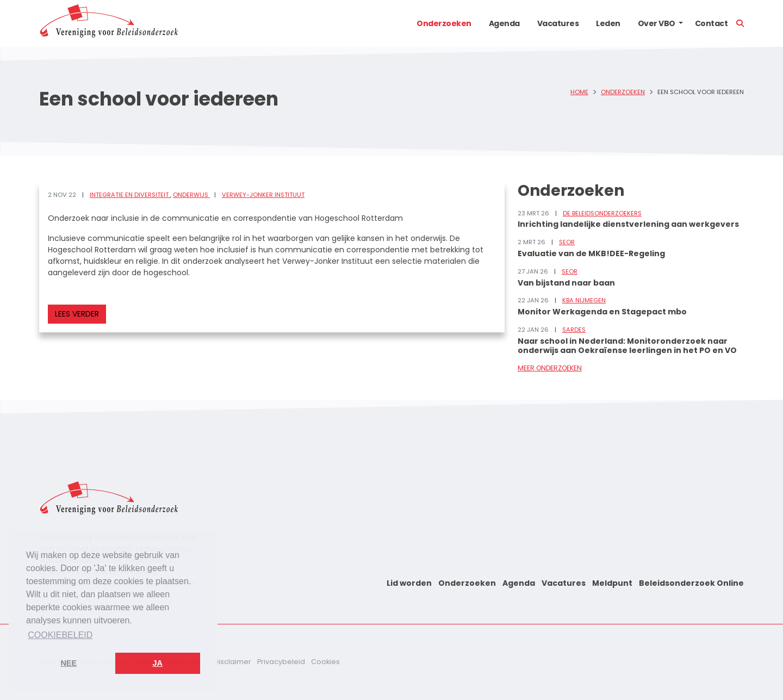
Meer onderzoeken (550, 368)
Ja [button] (158, 663)
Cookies (325, 662)
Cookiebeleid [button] (60, 635)
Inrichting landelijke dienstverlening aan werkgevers (628, 224)
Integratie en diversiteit (130, 195)
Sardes (574, 330)
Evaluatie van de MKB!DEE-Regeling (591, 253)
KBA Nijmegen (584, 300)
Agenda (504, 23)
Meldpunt (612, 583)
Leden (608, 23)
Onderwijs (191, 195)
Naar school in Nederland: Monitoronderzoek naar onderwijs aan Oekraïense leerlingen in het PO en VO (627, 346)
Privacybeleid (281, 662)
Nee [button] (69, 663)
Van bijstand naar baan (566, 283)
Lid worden (409, 583)
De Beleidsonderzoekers (602, 213)
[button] (681, 23)
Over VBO (657, 23)
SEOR (567, 242)
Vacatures (558, 23)
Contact (711, 23)
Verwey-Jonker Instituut (263, 195)
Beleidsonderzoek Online (691, 583)
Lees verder (77, 314)
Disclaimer (232, 662)
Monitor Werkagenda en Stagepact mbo (602, 312)
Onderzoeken (444, 23)
